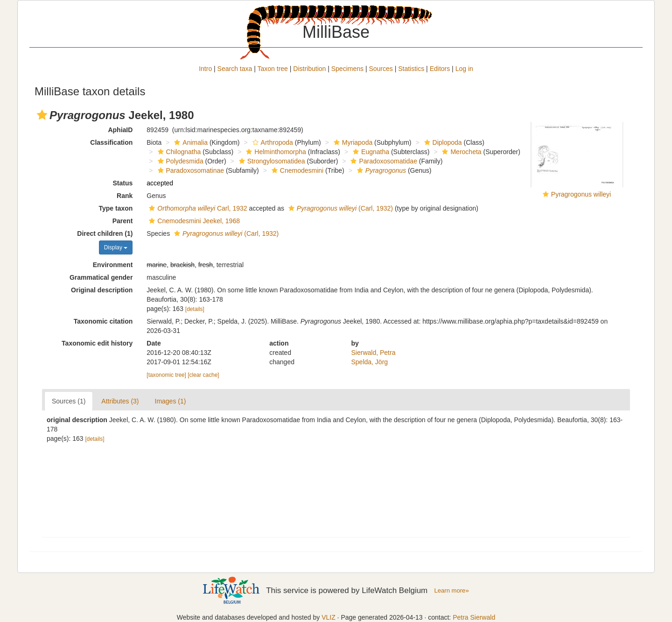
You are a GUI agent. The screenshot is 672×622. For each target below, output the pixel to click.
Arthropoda (272, 142)
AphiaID (120, 130)
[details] (195, 309)
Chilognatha (178, 152)
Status (123, 183)
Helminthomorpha (275, 152)
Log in (464, 69)
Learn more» (452, 590)
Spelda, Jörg (370, 362)
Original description (102, 290)
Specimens (347, 69)
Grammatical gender (101, 277)
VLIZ (329, 617)
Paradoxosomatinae (190, 170)
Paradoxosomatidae (383, 161)
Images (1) (171, 401)
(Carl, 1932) (339, 208)
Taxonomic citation (103, 321)
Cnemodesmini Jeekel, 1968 (193, 221)
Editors (440, 69)
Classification (111, 142)
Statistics (411, 69)
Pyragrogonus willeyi (581, 194)
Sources (381, 69)
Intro (205, 69)
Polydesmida (179, 161)
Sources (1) (69, 401)
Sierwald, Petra (374, 353)
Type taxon (115, 208)
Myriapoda (352, 142)
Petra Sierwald (474, 617)
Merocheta (460, 152)
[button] (42, 115)
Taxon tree (273, 69)
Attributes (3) (120, 401)
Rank (125, 196)
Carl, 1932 (197, 208)
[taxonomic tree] (166, 375)
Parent (123, 221)
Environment (113, 265)
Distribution (309, 69)
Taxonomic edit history (97, 343)
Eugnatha (370, 152)
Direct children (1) (105, 233)
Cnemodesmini (296, 170)
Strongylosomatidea (271, 161)
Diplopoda (442, 142)
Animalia (190, 142)
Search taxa (235, 69)
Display (116, 247)
